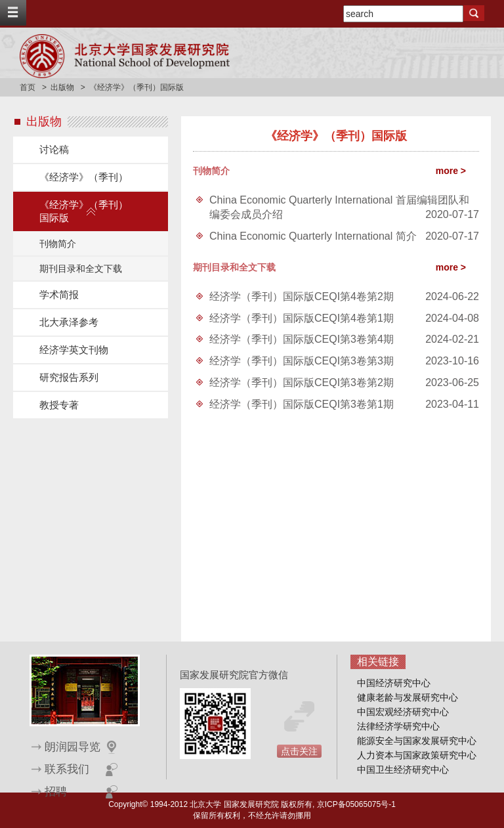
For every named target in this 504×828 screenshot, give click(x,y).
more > (451, 171)
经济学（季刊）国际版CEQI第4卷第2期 (302, 296)
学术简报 (59, 294)
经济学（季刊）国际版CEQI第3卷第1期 (302, 404)
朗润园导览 (73, 747)
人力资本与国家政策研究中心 (417, 755)
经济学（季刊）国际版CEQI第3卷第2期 (302, 382)
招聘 (56, 792)
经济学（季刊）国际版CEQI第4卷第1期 (302, 318)
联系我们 (67, 769)
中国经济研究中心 (394, 683)
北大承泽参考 (69, 322)
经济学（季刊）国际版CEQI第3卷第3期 (302, 361)
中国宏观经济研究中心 (403, 712)
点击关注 (299, 751)
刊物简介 (58, 244)
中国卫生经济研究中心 (403, 770)
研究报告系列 (69, 377)
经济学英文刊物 (74, 350)
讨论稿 (54, 149)
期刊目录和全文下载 (81, 269)
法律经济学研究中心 (398, 726)
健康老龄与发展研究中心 (408, 697)
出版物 (62, 87)
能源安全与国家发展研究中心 (417, 741)
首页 (28, 87)
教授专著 (59, 405)
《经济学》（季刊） (84, 177)
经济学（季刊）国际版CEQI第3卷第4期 (302, 339)
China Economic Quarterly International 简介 (313, 236)
